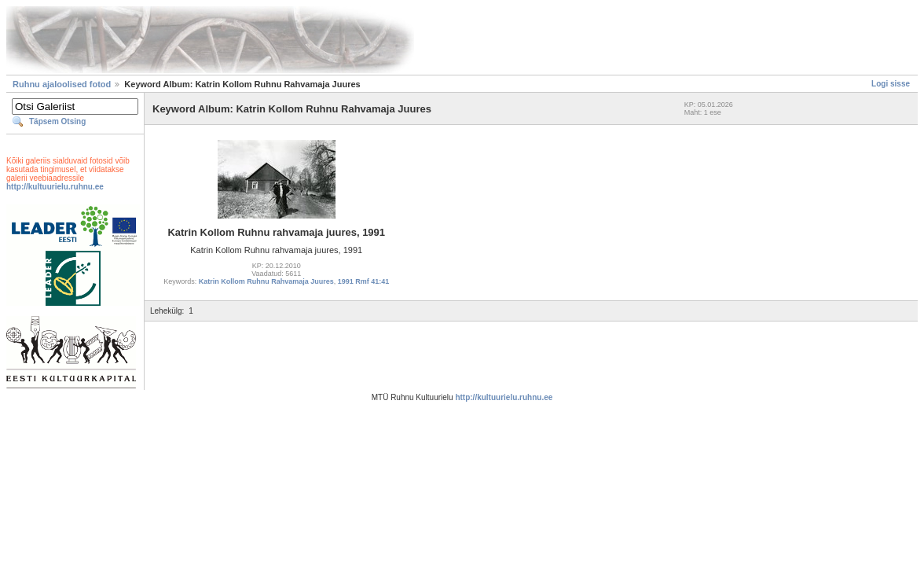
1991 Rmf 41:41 (364, 281)
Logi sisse (891, 84)
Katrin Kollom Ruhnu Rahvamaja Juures (266, 281)
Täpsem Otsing (57, 121)
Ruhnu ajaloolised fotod (62, 84)
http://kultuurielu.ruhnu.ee (55, 187)
